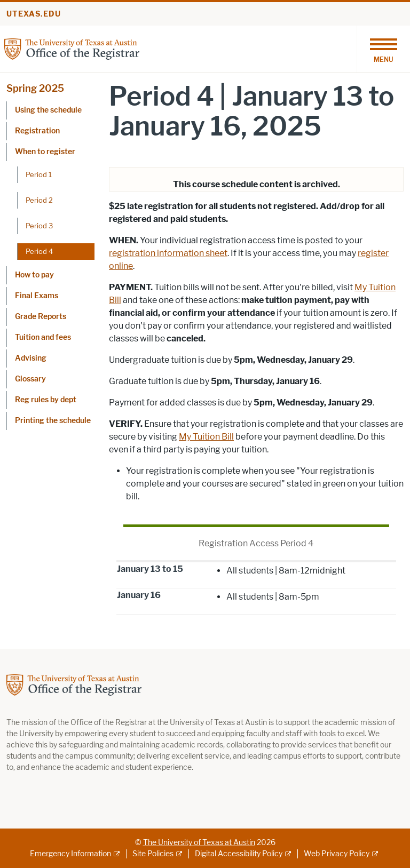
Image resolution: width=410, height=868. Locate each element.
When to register (45, 152)
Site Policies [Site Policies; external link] (153, 854)
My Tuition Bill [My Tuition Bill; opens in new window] (206, 437)
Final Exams (37, 296)
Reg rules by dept (46, 400)
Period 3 (39, 226)
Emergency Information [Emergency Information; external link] (70, 854)
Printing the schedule (53, 421)
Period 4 (39, 251)
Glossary (30, 379)
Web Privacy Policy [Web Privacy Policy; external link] (337, 854)
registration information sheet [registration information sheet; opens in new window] (168, 253)
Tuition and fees (43, 337)
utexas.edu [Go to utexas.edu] (34, 14)
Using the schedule (48, 110)
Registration (37, 131)
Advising (31, 358)
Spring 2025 (35, 89)
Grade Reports (41, 317)
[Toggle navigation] (383, 49)
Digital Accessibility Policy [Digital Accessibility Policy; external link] (239, 854)
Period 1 (39, 174)
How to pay (34, 275)
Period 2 (39, 200)
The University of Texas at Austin (199, 843)
